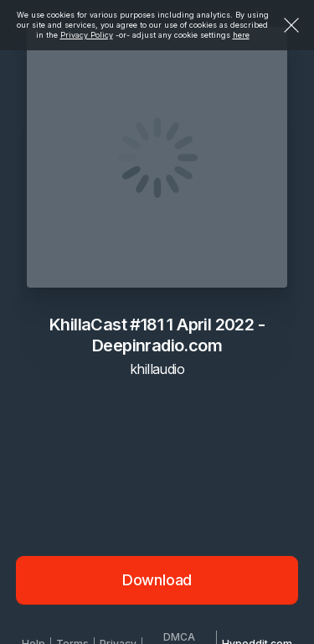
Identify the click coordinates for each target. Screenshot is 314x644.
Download (157, 580)
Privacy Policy (87, 35)
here (241, 35)
